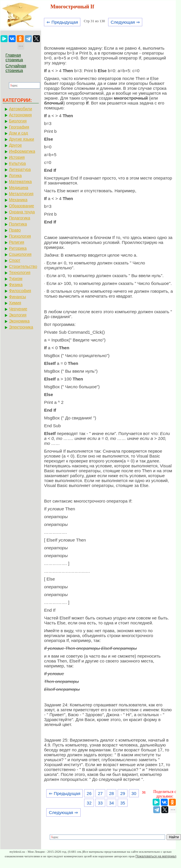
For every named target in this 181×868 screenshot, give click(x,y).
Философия (20, 291)
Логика (15, 176)
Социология (20, 254)
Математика (20, 182)
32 (89, 803)
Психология (20, 236)
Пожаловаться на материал (156, 856)
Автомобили (21, 109)
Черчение (18, 309)
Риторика (18, 248)
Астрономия (20, 115)
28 (111, 793)
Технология (20, 272)
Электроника (21, 327)
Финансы (17, 297)
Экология (18, 315)
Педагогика (20, 218)
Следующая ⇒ (125, 22)
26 (89, 793)
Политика (18, 224)
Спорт (15, 260)
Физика (16, 285)
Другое (15, 145)
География (19, 127)
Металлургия (21, 194)
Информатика (22, 151)
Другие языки (22, 139)
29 (123, 793)
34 (111, 803)
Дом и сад (19, 133)
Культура (17, 163)
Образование (22, 206)
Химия (15, 303)
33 (100, 803)
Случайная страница (16, 68)
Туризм (16, 279)
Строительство (23, 266)
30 (134, 793)
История (17, 157)
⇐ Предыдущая (62, 22)
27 (100, 793)
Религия (17, 242)
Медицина (19, 188)
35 (123, 803)
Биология (18, 121)
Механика (18, 200)
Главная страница (14, 57)
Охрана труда (22, 212)
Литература (20, 169)
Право (15, 230)
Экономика (19, 321)
